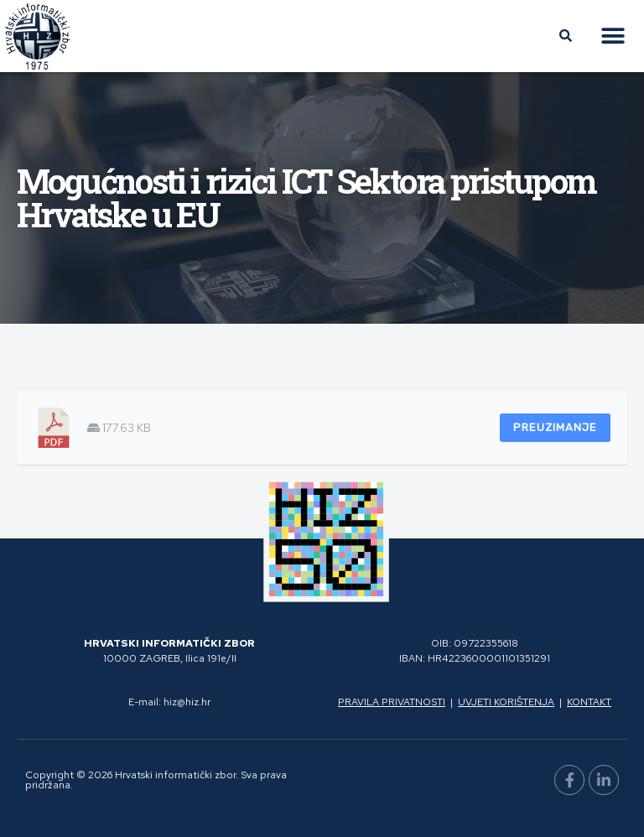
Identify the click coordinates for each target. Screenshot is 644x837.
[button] (613, 36)
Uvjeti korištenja (506, 702)
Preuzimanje (555, 427)
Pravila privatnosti (392, 702)
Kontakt (589, 702)
